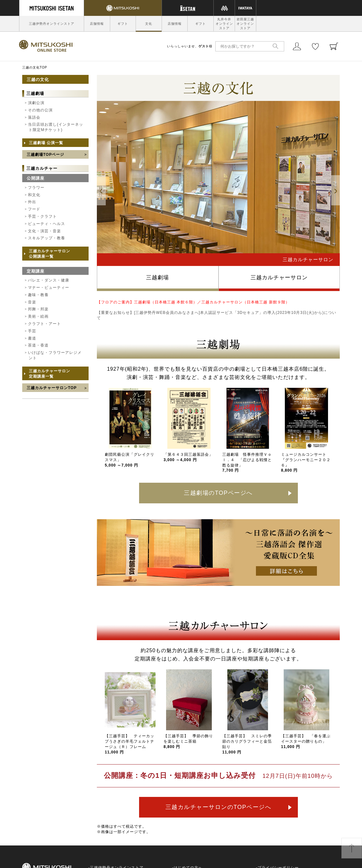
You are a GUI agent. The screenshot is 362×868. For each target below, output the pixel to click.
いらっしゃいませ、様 (190, 46)
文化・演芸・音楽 (44, 231)
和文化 (34, 195)
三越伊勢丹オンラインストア (52, 24)
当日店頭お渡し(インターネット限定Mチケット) (56, 127)
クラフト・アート (44, 324)
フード (34, 209)
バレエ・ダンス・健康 (49, 280)
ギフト (123, 24)
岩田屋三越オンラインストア (245, 24)
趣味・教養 (38, 295)
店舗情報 (97, 24)
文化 (149, 24)
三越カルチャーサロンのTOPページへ (218, 807)
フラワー (36, 188)
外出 (32, 202)
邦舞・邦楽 (38, 309)
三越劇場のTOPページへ (218, 493)
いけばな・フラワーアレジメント (55, 355)
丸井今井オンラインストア (224, 24)
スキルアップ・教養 (47, 238)
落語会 (34, 117)
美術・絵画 (38, 316)
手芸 (32, 331)
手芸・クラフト (42, 216)
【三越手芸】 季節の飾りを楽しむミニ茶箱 (188, 741)
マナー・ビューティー (49, 288)
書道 (32, 338)
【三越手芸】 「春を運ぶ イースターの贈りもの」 (308, 741)
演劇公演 (36, 103)
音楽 (32, 302)
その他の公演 (40, 110)
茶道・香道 (38, 345)
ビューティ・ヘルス (47, 224)
